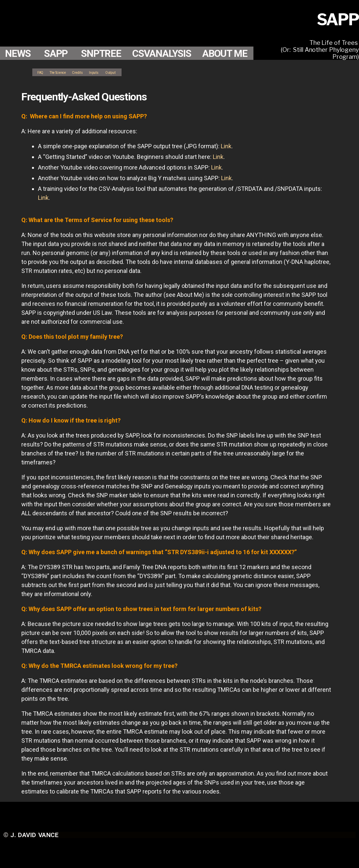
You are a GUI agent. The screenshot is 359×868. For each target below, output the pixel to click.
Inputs (113, 72)
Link (226, 146)
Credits (92, 72)
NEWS (19, 40)
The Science (66, 72)
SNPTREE (108, 40)
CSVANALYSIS (173, 40)
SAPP (60, 40)
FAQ (42, 72)
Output (134, 72)
